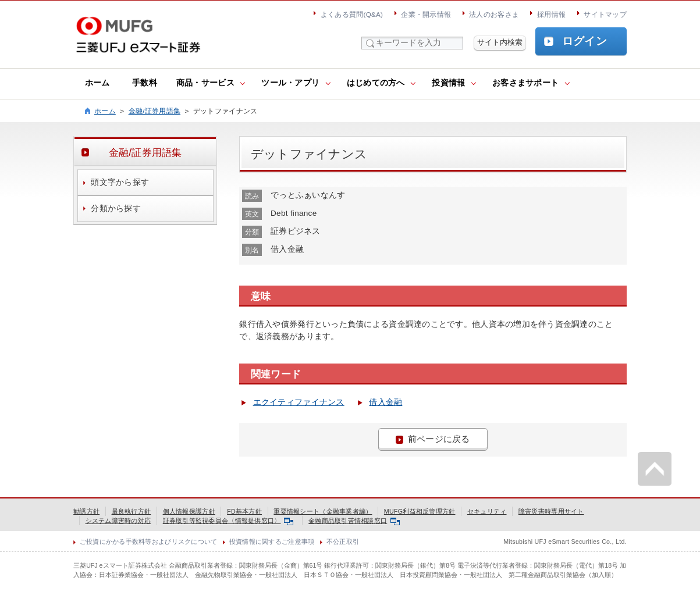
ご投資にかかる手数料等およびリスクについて (149, 542)
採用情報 (551, 14)
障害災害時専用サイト (551, 511)
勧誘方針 (86, 511)
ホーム (97, 83)
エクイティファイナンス (299, 402)
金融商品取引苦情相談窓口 (354, 521)
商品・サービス (205, 83)
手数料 (145, 83)
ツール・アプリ (290, 83)
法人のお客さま (494, 14)
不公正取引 (343, 542)
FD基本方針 (244, 511)
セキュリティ (487, 511)
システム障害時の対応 (118, 521)
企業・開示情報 (426, 14)
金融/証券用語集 (154, 111)
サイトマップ (605, 14)
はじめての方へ (376, 83)
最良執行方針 (132, 511)
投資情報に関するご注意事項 (272, 542)
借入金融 (385, 402)
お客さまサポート (525, 83)
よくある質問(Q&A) (352, 14)
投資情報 (448, 83)
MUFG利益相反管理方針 (420, 511)
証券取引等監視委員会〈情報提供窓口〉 (228, 521)
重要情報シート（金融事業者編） (323, 511)
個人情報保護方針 (189, 511)
